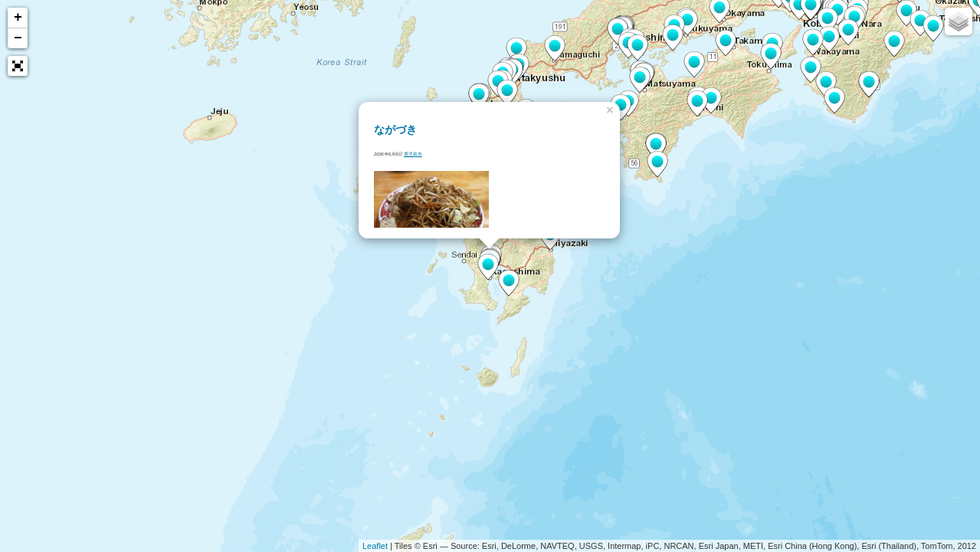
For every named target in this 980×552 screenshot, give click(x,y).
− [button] (18, 38)
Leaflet (375, 546)
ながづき (395, 130)
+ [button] (18, 18)
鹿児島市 (413, 154)
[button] (18, 66)
